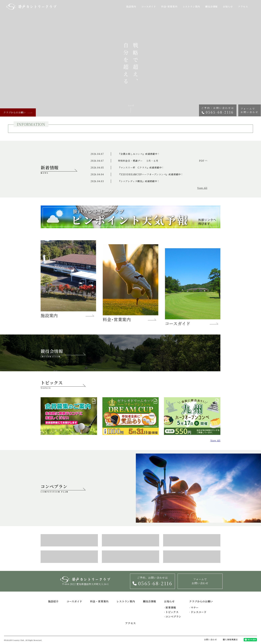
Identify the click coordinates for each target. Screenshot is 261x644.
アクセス (243, 6)
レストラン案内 (191, 6)
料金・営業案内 (99, 601)
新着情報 (59, 169)
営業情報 (170, 607)
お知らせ (228, 6)
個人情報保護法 (230, 639)
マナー (194, 607)
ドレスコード (198, 612)
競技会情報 (211, 6)
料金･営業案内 (169, 6)
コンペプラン (63, 488)
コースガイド (149, 6)
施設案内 (131, 6)
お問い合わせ (210, 639)
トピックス (171, 612)
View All (202, 188)
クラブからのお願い (18, 112)
